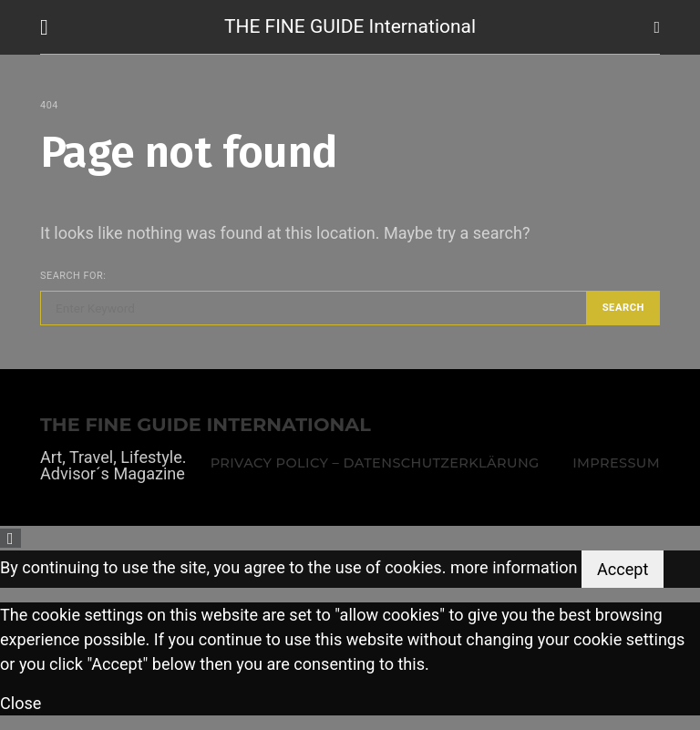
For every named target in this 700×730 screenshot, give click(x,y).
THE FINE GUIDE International (350, 26)
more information (514, 567)
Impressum (616, 463)
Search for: (73, 276)
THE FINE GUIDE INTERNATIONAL (206, 425)
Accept (623, 569)
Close (21, 703)
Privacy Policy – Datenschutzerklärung (375, 463)
